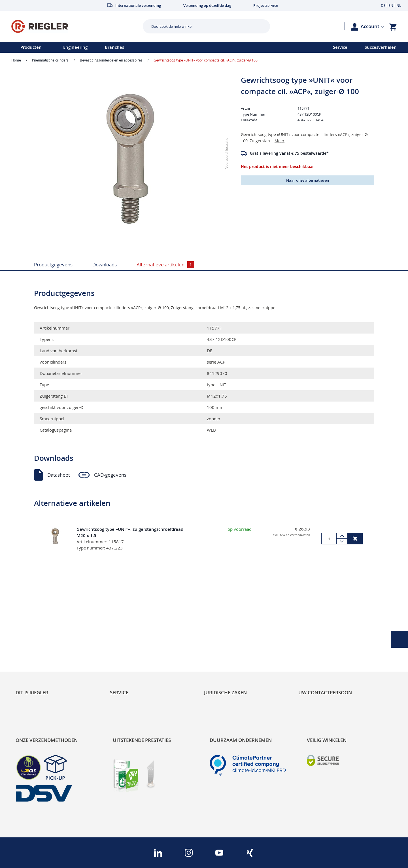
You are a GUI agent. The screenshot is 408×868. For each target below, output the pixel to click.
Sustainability (30, 624)
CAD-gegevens (110, 475)
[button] (372, 26)
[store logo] (75, 26)
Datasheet (59, 475)
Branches (114, 47)
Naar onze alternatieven (308, 180)
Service (340, 47)
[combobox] (202, 26)
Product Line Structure (40, 644)
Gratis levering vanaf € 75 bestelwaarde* (289, 153)
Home (16, 60)
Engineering (75, 47)
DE (383, 5)
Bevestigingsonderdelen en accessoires (111, 60)
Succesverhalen (381, 47)
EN (391, 5)
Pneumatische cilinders (50, 60)
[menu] (159, 47)
